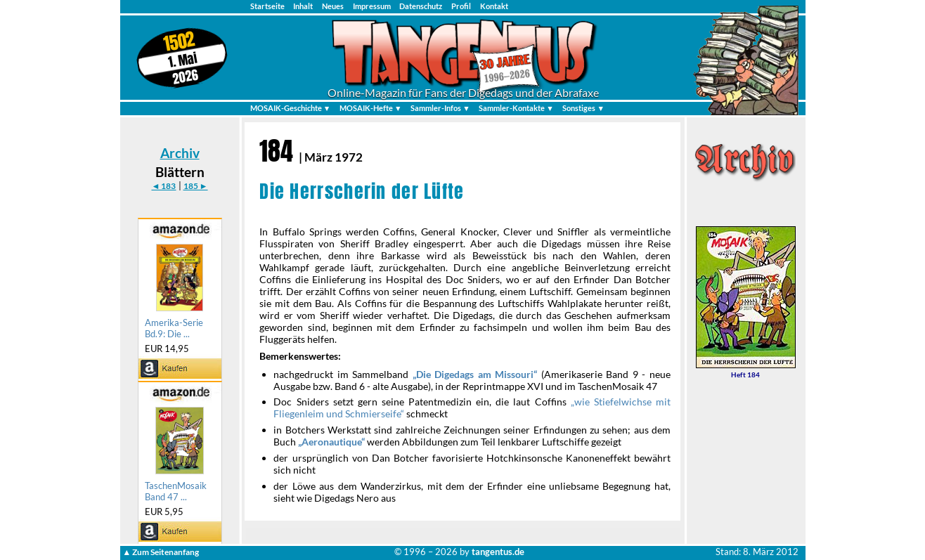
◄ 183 (163, 186)
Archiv (180, 153)
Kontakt (494, 6)
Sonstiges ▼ (583, 108)
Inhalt (303, 6)
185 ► (196, 186)
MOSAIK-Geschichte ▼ (291, 108)
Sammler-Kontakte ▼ (516, 108)
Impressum (372, 6)
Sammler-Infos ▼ (440, 108)
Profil (461, 6)
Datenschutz (421, 6)
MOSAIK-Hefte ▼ (371, 108)
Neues (333, 6)
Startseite (267, 6)
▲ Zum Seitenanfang (161, 552)
